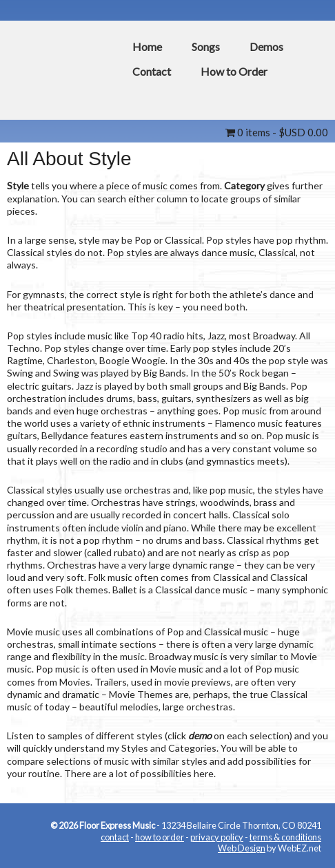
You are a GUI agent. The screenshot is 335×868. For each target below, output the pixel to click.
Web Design (242, 848)
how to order (160, 837)
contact (115, 837)
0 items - (277, 132)
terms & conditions (285, 837)
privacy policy (217, 837)
